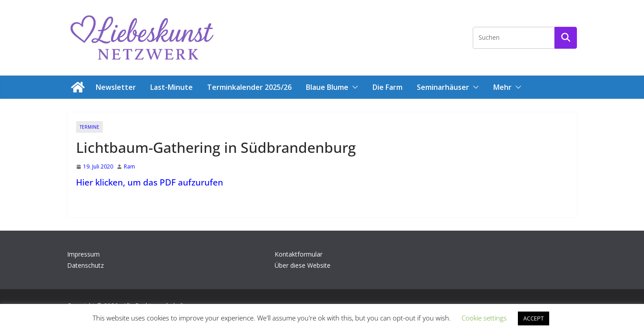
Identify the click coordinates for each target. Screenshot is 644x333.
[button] (353, 87)
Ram (129, 166)
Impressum (83, 254)
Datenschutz (85, 265)
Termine (89, 127)
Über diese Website (303, 265)
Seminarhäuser (443, 87)
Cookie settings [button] (484, 318)
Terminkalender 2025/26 (249, 87)
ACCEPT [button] (534, 318)
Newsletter (116, 87)
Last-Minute (172, 87)
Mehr (502, 87)
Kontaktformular (299, 254)
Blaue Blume (327, 87)
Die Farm (388, 87)
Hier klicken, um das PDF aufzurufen (150, 182)
